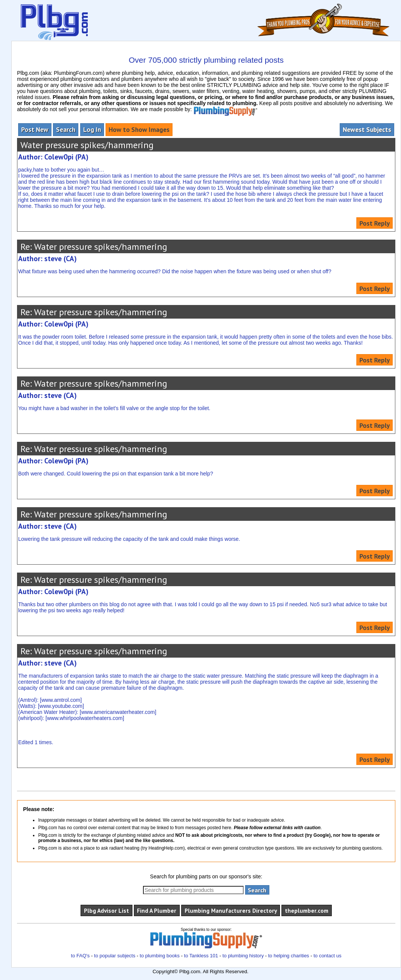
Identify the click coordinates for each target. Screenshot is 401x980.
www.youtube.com (61, 706)
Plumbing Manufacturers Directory (231, 910)
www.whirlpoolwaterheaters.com (85, 718)
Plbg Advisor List (106, 910)
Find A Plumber (157, 910)
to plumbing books (160, 956)
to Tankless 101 (201, 956)
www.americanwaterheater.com (118, 712)
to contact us (328, 956)
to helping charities (289, 956)
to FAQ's (80, 956)
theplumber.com (307, 910)
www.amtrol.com (61, 700)
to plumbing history (243, 956)
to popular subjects (115, 956)
